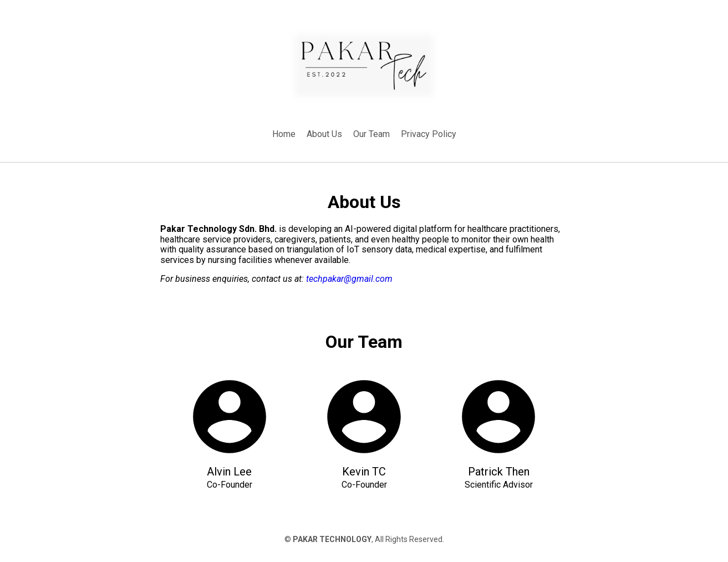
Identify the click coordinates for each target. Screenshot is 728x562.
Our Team (371, 134)
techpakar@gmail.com (349, 279)
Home (284, 134)
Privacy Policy (429, 134)
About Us (324, 134)
